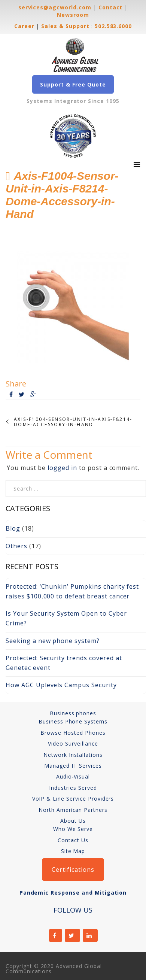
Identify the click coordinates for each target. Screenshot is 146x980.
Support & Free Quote (73, 84)
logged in (62, 468)
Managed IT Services (73, 766)
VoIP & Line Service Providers (73, 799)
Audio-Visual (73, 776)
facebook (56, 935)
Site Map (73, 851)
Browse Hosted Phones (73, 733)
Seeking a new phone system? (53, 641)
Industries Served (73, 788)
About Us (73, 821)
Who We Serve (73, 829)
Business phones (73, 713)
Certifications (73, 870)
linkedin (90, 935)
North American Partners (73, 810)
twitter (72, 935)
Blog (13, 528)
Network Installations (73, 755)
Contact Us (73, 840)
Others (16, 546)
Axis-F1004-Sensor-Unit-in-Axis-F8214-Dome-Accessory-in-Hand (73, 422)
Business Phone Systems (73, 721)
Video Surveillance (73, 744)
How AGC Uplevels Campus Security (61, 685)
